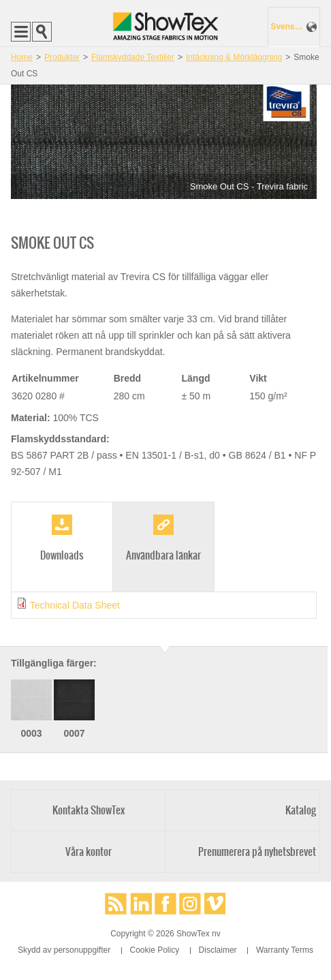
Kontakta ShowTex (89, 810)
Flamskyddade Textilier (133, 57)
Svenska (287, 27)
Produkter (62, 57)
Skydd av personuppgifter (64, 950)
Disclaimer (218, 950)
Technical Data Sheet (75, 605)
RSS (116, 904)
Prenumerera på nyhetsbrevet (257, 852)
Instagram (190, 904)
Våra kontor (89, 852)
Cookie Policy (155, 950)
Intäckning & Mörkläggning (234, 57)
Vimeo (215, 904)
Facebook (165, 904)
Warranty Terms (285, 950)
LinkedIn (141, 904)
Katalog (301, 810)
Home (22, 57)
